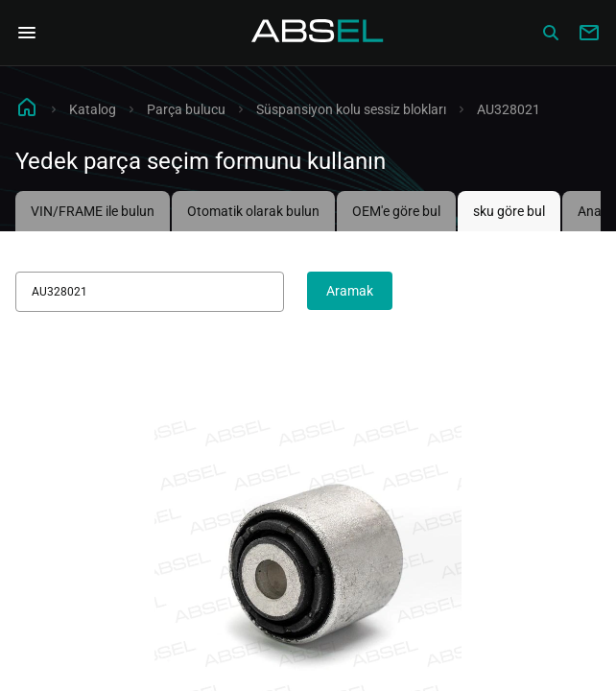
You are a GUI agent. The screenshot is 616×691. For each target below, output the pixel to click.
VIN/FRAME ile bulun (93, 211)
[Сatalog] (551, 33)
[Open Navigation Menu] (27, 33)
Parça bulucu (186, 109)
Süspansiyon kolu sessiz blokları (351, 109)
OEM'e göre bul (396, 211)
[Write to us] (589, 33)
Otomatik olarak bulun (253, 211)
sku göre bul (509, 211)
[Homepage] (318, 33)
